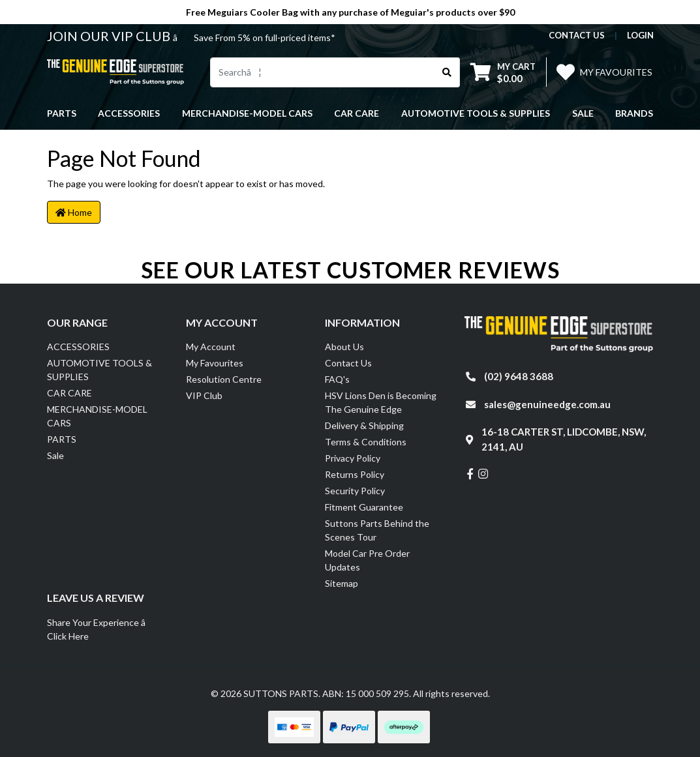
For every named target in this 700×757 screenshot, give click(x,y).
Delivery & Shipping (364, 425)
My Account (211, 347)
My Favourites (215, 363)
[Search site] (447, 72)
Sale (583, 113)
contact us (577, 35)
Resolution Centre (224, 379)
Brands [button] (634, 113)
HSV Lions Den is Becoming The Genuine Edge (381, 402)
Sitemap (342, 583)
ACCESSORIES (78, 347)
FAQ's (337, 379)
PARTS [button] (62, 113)
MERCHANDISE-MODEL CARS (97, 416)
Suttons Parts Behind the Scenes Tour (377, 530)
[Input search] (323, 72)
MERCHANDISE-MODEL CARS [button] (247, 113)
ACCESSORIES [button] (129, 113)
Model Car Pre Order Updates (367, 560)
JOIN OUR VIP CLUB (110, 36)
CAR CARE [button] (357, 113)
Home (74, 212)
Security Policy (355, 491)
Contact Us (348, 363)
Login (640, 35)
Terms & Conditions (366, 442)
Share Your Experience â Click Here (103, 629)
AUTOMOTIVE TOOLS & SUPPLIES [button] (476, 113)
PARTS (62, 439)
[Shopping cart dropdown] (503, 72)
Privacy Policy (353, 458)
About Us (344, 347)
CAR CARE (69, 393)
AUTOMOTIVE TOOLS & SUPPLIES (99, 370)
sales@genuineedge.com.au (547, 404)
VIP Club (204, 395)
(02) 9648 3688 (519, 376)
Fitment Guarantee (364, 507)
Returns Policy (355, 474)
